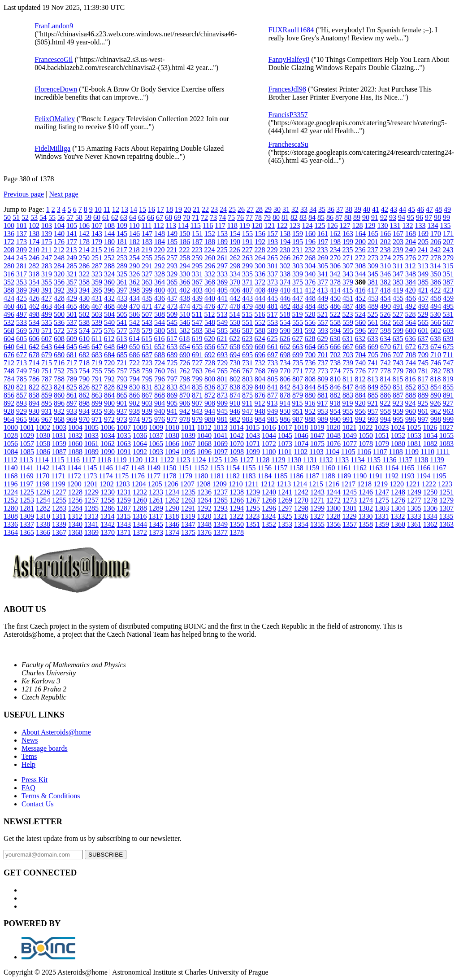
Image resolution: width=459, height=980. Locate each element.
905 (172, 403)
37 (340, 209)
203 (398, 242)
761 (172, 371)
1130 (294, 460)
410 (285, 290)
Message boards (45, 748)
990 (335, 419)
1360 (398, 524)
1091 (124, 452)
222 (184, 250)
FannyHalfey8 (289, 59)
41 (376, 209)
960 (411, 411)
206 (436, 242)
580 (160, 330)
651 (147, 347)
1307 (446, 508)
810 (335, 379)
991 (348, 419)
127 (345, 225)
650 (134, 347)
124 (307, 225)
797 (172, 379)
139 (47, 234)
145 (122, 234)
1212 (268, 484)
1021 (349, 427)
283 (47, 266)
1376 (204, 532)
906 (185, 403)
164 (360, 234)
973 (122, 419)
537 (72, 322)
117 (220, 225)
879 (298, 395)
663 (298, 347)
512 (209, 314)
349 (423, 274)
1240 (269, 492)
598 (385, 330)
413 (322, 290)
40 (367, 209)
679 (47, 355)
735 (298, 363)
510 (185, 314)
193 (273, 242)
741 (373, 363)
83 (303, 217)
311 (398, 266)
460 (9, 306)
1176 (137, 476)
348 (411, 274)
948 (260, 411)
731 (247, 363)
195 (298, 242)
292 (160, 266)
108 (109, 225)
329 (172, 274)
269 (323, 258)
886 (385, 395)
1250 (430, 492)
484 (310, 306)
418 (385, 290)
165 (373, 234)
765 (222, 371)
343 (348, 274)
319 (47, 274)
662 (285, 347)
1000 (11, 427)
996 (411, 419)
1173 (90, 476)
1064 (140, 444)
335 (247, 274)
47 (429, 209)
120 (257, 225)
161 (323, 234)
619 (197, 339)
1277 (414, 500)
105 (72, 225)
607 (47, 339)
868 (160, 395)
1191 (375, 476)
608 (59, 339)
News (30, 740)
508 (160, 314)
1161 (344, 468)
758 (134, 371)
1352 (269, 524)
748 (9, 371)
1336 (11, 524)
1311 (59, 516)
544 (160, 322)
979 (197, 419)
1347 (188, 524)
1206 (171, 484)
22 (205, 209)
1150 (169, 468)
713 (22, 363)
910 (235, 403)
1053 (414, 435)
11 (107, 209)
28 (259, 209)
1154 (233, 468)
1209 (220, 484)
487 (348, 306)
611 (97, 339)
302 (285, 266)
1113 (26, 460)
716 (59, 363)
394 (84, 290)
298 (235, 266)
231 (297, 250)
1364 (11, 532)
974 (134, 419)
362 (134, 282)
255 (147, 258)
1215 (316, 484)
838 (235, 387)
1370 (108, 532)
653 (172, 347)
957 (373, 411)
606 (34, 339)
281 (22, 266)
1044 (269, 435)
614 (134, 339)
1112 (11, 460)
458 (436, 298)
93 (393, 217)
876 (260, 395)
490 (385, 306)
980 (210, 419)
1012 (204, 427)
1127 (246, 460)
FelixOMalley (55, 119)
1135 (374, 460)
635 (398, 339)
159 (298, 234)
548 (210, 322)
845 (323, 387)
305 (323, 266)
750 (34, 371)
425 (22, 298)
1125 (215, 460)
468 (109, 306)
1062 (108, 444)
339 (298, 274)
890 (436, 395)
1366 (43, 532)
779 (398, 371)
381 (373, 282)
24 (223, 209)
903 (147, 403)
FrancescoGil (54, 59)
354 (34, 282)
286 (84, 266)
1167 (439, 468)
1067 (188, 444)
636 (410, 339)
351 (448, 274)
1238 (237, 492)
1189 (344, 476)
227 (247, 250)
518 (285, 314)
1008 (140, 427)
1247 (382, 492)
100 (9, 225)
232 (310, 250)
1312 (75, 516)
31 (286, 209)
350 (436, 274)
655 (197, 347)
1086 (43, 452)
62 (115, 217)
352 (9, 282)
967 (47, 419)
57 (70, 217)
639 (448, 339)
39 (358, 209)
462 (34, 306)
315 (448, 266)
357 (72, 282)
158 (285, 234)
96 (420, 217)
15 (143, 209)
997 (423, 419)
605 (22, 339)
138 (34, 234)
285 (72, 266)
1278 (430, 500)
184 (160, 242)
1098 (237, 452)
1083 (446, 444)
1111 (443, 452)
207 (448, 242)
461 (22, 306)
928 (9, 411)
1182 (233, 476)
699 (298, 355)
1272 (333, 500)
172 (9, 242)
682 (84, 355)
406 (235, 290)
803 (247, 379)
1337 (27, 524)
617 (172, 339)
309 (373, 266)
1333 (414, 516)
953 (323, 411)
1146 (106, 468)
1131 (310, 460)
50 (7, 217)
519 (297, 314)
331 (197, 274)
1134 (357, 460)
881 (323, 395)
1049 (350, 435)
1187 (312, 476)
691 (197, 355)
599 (398, 330)
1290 (172, 508)
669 (373, 347)
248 (59, 258)
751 (47, 371)
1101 (284, 452)
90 (366, 217)
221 (172, 250)
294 (185, 266)
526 (385, 314)
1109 (412, 452)
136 (9, 234)
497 (22, 314)
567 (448, 322)
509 (172, 314)
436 (160, 298)
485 (323, 306)
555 (298, 322)
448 (310, 298)
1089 (91, 452)
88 (348, 217)
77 (249, 217)
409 (273, 290)
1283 (59, 508)
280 (9, 266)
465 (72, 306)
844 (310, 387)
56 (61, 217)
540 (109, 322)
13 (125, 209)
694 (235, 355)
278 (436, 258)
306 (335, 266)
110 (134, 225)
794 (134, 379)
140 (59, 234)
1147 (122, 468)
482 (285, 306)
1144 (74, 468)
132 (407, 225)
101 (22, 225)
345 (373, 274)
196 (310, 242)
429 (72, 298)
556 (310, 322)
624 (260, 339)
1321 (220, 516)
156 (260, 234)
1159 (312, 468)
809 (323, 379)
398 (134, 290)
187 (197, 242)
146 (134, 234)
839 (247, 387)
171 (448, 234)
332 (210, 274)
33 (304, 209)
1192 (392, 476)
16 (152, 209)
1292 (204, 508)
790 (84, 379)
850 (385, 387)
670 (385, 347)
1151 (185, 468)
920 (360, 403)
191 (247, 242)
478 (235, 306)
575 (97, 330)
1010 (172, 427)
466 (84, 306)
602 (436, 330)
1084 (11, 452)
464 (59, 306)
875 (247, 395)
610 (84, 339)
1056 (11, 444)
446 (285, 298)
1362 (430, 524)
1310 (43, 516)
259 (197, 258)
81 (285, 217)
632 (360, 339)
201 (373, 242)
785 (22, 379)
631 (347, 339)
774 (335, 371)
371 (247, 282)
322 (84, 274)
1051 (382, 435)
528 (410, 314)
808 (310, 379)
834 (185, 387)
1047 (317, 435)
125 (320, 225)
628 (310, 339)
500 (59, 314)
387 (448, 282)
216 (109, 250)
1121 (151, 460)
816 (410, 379)
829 (122, 387)
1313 (91, 516)
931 (47, 411)
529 (423, 314)
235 (347, 250)
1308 (11, 516)
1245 (350, 492)
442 (235, 298)
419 (398, 290)
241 (423, 250)
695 (247, 355)
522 (335, 314)
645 (72, 347)
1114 (42, 460)
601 (423, 330)
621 (222, 339)
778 (385, 371)
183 (147, 242)
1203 (123, 484)
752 (59, 371)
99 (446, 217)
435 (147, 298)
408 (260, 290)
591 (298, 330)
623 (247, 339)
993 (373, 419)
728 (210, 363)
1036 (140, 435)
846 (335, 387)
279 (448, 258)
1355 (317, 524)
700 (310, 355)
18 (169, 209)
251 (97, 258)
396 (109, 290)
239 (398, 250)
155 (247, 234)
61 (106, 217)
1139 (437, 460)
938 (134, 411)
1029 (27, 435)
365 (172, 282)
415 (347, 290)
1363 (446, 524)
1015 (252, 427)
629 (322, 339)
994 (385, 419)
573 (72, 330)
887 (398, 395)
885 (373, 395)
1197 (26, 484)
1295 (253, 508)
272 (360, 258)
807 (298, 379)
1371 (124, 532)
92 (384, 217)
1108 (396, 452)
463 (47, 306)
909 (222, 403)
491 (398, 306)
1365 (27, 532)
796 (160, 379)
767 (247, 371)
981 (222, 419)
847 (348, 387)
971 (97, 419)
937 (122, 411)
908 (210, 403)
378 (335, 282)
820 (9, 387)
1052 (398, 435)
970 (84, 419)
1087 (59, 452)
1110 (427, 452)
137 (22, 234)
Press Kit (35, 780)
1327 (317, 516)
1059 (59, 444)
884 (360, 395)
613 (121, 339)
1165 (407, 468)
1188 (328, 476)
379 (348, 282)
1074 (301, 444)
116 (208, 225)
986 (285, 419)
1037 (156, 435)
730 (235, 363)
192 (260, 242)
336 (260, 274)
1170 (42, 476)
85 (321, 217)
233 (322, 250)
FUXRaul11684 (291, 30)
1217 (348, 484)
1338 (43, 524)
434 (134, 298)
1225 (27, 492)
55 (52, 217)
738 (335, 363)
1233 (156, 492)
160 (310, 234)
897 (72, 403)
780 (411, 371)
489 (373, 306)
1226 (43, 492)
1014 (236, 427)
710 (436, 355)
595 (348, 330)
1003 (59, 427)
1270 (301, 500)
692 (210, 355)
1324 (268, 516)
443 (247, 298)
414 (335, 290)
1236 (204, 492)
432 (109, 298)
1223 (445, 484)
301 (273, 266)
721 (122, 363)
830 (134, 387)
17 (160, 209)
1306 (430, 508)
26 (241, 209)
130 (382, 225)
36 (331, 209)
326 (134, 274)
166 (385, 234)
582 (185, 330)
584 (210, 330)
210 (34, 250)
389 (22, 290)
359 (97, 282)
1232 (140, 492)
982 (235, 419)
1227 (59, 492)
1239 (253, 492)
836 (210, 387)
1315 (123, 516)
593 (323, 330)
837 (222, 387)
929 (22, 411)
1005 (91, 427)
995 (398, 419)
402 (185, 290)
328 (160, 274)
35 (322, 209)
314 (435, 266)
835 (197, 387)
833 (172, 387)
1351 (253, 524)
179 (97, 242)
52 (25, 217)
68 (169, 217)
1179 (185, 476)
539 (97, 322)
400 (160, 290)
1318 (172, 516)
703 (348, 355)
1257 (91, 500)
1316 (139, 516)
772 (310, 371)
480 (260, 306)
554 (285, 322)
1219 (381, 484)
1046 (301, 435)
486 (335, 306)
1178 (169, 476)
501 (72, 314)
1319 (188, 516)
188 (210, 242)
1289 (156, 508)
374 (285, 282)
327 (147, 274)
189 (222, 242)
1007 (124, 427)
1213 (284, 484)
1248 (398, 492)
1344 (140, 524)
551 (247, 322)
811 (348, 379)
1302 (366, 508)
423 (448, 290)
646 (84, 347)
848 (360, 387)
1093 (156, 452)
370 (235, 282)
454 (385, 298)
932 (59, 411)
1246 (366, 492)
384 (411, 282)
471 (147, 306)
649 (122, 347)
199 (348, 242)
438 (185, 298)
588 (260, 330)
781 (423, 371)
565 (423, 322)
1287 (124, 508)
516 (260, 314)
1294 (237, 508)
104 (59, 225)
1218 (364, 484)
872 (210, 395)
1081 (414, 444)
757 (122, 371)
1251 (446, 492)
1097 (221, 452)
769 (273, 371)
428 (59, 298)
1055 (446, 435)
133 (420, 225)
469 (122, 306)
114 (183, 225)
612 (109, 339)
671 (398, 347)
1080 (398, 444)
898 (84, 403)
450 (335, 298)
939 (147, 411)
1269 (285, 500)
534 (34, 322)
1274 (366, 500)
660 (260, 347)
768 (260, 371)
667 (348, 347)
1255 (59, 500)
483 (298, 306)
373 (273, 282)
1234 (172, 492)
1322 (236, 516)
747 (448, 363)
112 (158, 225)
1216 (332, 484)
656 (210, 347)
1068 (204, 444)
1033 (91, 435)
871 (197, 395)
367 (197, 282)
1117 (89, 460)
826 (84, 387)
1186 (296, 476)
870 (185, 395)
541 (122, 322)
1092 (140, 452)
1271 (317, 500)
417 (372, 290)
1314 (107, 516)
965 (22, 419)
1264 (204, 500)
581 (172, 330)
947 (247, 411)
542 (134, 322)
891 (448, 395)
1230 (108, 492)
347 (398, 274)
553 (273, 322)
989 (323, 419)
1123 (183, 460)
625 (272, 339)
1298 (301, 508)
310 (385, 266)
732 (260, 363)
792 (109, 379)
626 (285, 339)
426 (34, 298)
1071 (253, 444)
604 (9, 339)
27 (250, 209)
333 (222, 274)
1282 (43, 508)
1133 (342, 460)
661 (273, 347)
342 (335, 274)
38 (349, 209)
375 (298, 282)
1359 (382, 524)
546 (185, 322)
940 (160, 411)
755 (97, 371)
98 (437, 217)
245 (22, 258)
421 (423, 290)
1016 (268, 427)
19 (178, 209)
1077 (350, 444)
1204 (139, 484)
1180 (201, 476)
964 (9, 419)
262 (235, 258)
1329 (349, 516)
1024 (398, 427)
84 (312, 217)
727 (197, 363)
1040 (204, 435)
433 (122, 298)
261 (222, 258)
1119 (120, 460)
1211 (252, 484)
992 (360, 419)
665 (323, 347)
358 (84, 282)
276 (411, 258)
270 (335, 258)
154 (235, 234)
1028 (11, 435)
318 (34, 274)
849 (373, 387)
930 (34, 411)
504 (109, 314)
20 (187, 209)
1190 (360, 476)
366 (185, 282)
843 (298, 387)
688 (160, 355)
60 (97, 217)
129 (370, 225)
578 (134, 330)
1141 (26, 468)
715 (47, 363)
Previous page (24, 194)
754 (84, 371)
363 (147, 282)
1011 (188, 427)
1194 (423, 476)
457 (423, 298)
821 (22, 387)
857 (22, 395)
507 (147, 314)
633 (372, 339)
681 (72, 355)
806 (285, 379)
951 (298, 411)
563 (398, 322)
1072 (269, 444)
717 (72, 363)
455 (398, 298)
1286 (108, 508)
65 (142, 217)
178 (84, 242)
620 (209, 339)
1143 (58, 468)
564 (411, 322)
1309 (27, 516)
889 (423, 395)
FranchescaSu (288, 144)
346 (385, 274)
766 (235, 371)
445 (273, 298)
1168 (11, 476)
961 (423, 411)
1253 (27, 500)
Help (28, 764)
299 (247, 266)
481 (273, 306)
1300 (333, 508)
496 (9, 314)
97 (429, 217)
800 (210, 379)
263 (247, 258)
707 (398, 355)
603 (448, 330)
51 (16, 217)
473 (172, 306)
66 (151, 217)
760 (160, 371)
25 (232, 209)
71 (195, 217)
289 (122, 266)
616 (159, 339)
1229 (91, 492)
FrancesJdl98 (287, 89)
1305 (414, 508)
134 (433, 225)
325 (122, 274)
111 (146, 225)
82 (294, 217)
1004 (75, 427)
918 (335, 403)
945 (222, 411)
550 (235, 322)
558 (335, 322)
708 (411, 355)
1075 (317, 444)
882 (335, 395)
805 (273, 379)
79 (267, 217)
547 (197, 322)
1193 (407, 476)
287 (97, 266)
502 (84, 314)
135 (445, 225)
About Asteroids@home (56, 732)
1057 (27, 444)
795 (147, 379)
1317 (156, 516)
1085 (27, 452)
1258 (108, 500)
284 (59, 266)
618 (184, 339)
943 (197, 411)
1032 (75, 435)
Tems (29, 756)
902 (134, 403)
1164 (392, 468)
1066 (172, 444)
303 (298, 266)
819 (448, 379)
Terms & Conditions (51, 796)
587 (247, 330)
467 (97, 306)
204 (411, 242)
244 (9, 258)
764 (210, 371)
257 (172, 258)
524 (360, 314)
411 (297, 290)
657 (222, 347)
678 (34, 355)
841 (273, 387)
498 (34, 314)
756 (109, 371)
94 (402, 217)
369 (222, 282)
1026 (430, 427)
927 (448, 403)
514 (234, 314)
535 (47, 322)
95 (411, 217)
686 (134, 355)
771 (298, 371)
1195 (439, 476)
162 (335, 234)
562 (385, 322)
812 (360, 379)
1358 (366, 524)
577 (122, 330)
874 (235, 395)
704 (360, 355)
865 (122, 395)
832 (160, 387)
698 (285, 355)
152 (210, 234)
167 (398, 234)
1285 (91, 508)
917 (322, 403)
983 (247, 419)
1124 (199, 460)
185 (172, 242)
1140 (11, 468)
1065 (156, 444)
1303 (382, 508)
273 (373, 258)
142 (84, 234)
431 (97, 298)
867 (147, 395)
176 (59, 242)
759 (147, 371)
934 (84, 411)
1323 (252, 516)
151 (197, 234)
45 (411, 209)
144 (109, 234)
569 (22, 330)
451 (348, 298)
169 (423, 234)
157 (273, 234)
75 (231, 217)
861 (72, 395)
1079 (382, 444)
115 (195, 225)
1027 (446, 427)
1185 (280, 476)
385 (423, 282)
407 (247, 290)
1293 (221, 508)
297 (222, 266)
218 (134, 250)
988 (310, 419)
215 (96, 250)
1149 (154, 468)
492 (411, 306)
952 (310, 411)
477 (222, 306)
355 (47, 282)
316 (9, 274)
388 (9, 290)
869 (172, 395)
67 (160, 217)
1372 (140, 532)
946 (235, 411)
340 (310, 274)
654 (185, 347)
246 (34, 258)
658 (235, 347)
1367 (59, 532)
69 (178, 217)
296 (210, 266)
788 (59, 379)
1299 (317, 508)
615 (147, 339)
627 (297, 339)
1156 (265, 468)
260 (210, 258)
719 (97, 363)
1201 (91, 484)
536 (59, 322)
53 (34, 217)
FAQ (28, 788)
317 (22, 274)
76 (240, 217)
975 (147, 419)
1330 (365, 516)
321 (72, 274)
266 (285, 258)
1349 (221, 524)
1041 (221, 435)
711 (448, 355)
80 (276, 217)
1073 (285, 444)
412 (310, 290)
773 (323, 371)
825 (72, 387)
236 (360, 250)
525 (372, 314)
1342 (108, 524)
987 (298, 419)
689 (172, 355)
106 (84, 225)
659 (247, 347)
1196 (11, 484)
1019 (317, 427)
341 (323, 274)
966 (34, 419)
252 (109, 258)
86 (330, 217)
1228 (75, 492)
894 (34, 403)
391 (47, 290)
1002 (43, 427)
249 (72, 258)
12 (116, 209)
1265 (221, 500)
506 (134, 314)
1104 (332, 452)
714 (34, 363)
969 (72, 419)
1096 (204, 452)
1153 (217, 468)
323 (97, 274)
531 (448, 314)
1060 (75, 444)
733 (273, 363)
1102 (301, 452)
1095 (188, 452)
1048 (333, 435)
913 (272, 403)
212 (59, 250)
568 (9, 330)
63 (124, 217)
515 (247, 314)
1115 (57, 460)
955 (348, 411)
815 (398, 379)
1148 (137, 468)
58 (79, 217)
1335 (446, 516)
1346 (172, 524)
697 (273, 355)
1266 (237, 500)
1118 (104, 460)
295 (197, 266)
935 (97, 411)
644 (59, 347)
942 (185, 411)
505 (122, 314)
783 (448, 371)
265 (273, 258)
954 (335, 411)
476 (210, 306)
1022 (365, 427)
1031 (59, 435)
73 (213, 217)
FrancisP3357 (288, 115)
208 (9, 250)
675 (448, 347)
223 (197, 250)
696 (260, 355)
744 (411, 363)
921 (372, 403)
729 (222, 363)
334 (235, 274)
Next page (63, 194)
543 (147, 322)
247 (47, 258)
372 (260, 282)
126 (332, 225)
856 (9, 395)
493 (423, 306)
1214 (300, 484)
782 (436, 371)
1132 (326, 460)
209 (22, 250)
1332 (398, 516)
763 (197, 371)
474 (185, 306)
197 (323, 242)
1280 (11, 508)
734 (285, 363)
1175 (122, 476)
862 (84, 395)
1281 (27, 508)
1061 (91, 444)
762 (185, 371)
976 (160, 419)
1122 (167, 460)
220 (159, 250)
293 (172, 266)
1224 (11, 492)
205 (423, 242)
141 (72, 234)
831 (147, 387)
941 (172, 411)
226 (234, 250)
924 (410, 403)
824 (59, 387)
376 (310, 282)
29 (268, 209)
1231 (124, 492)
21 (196, 209)
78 (258, 217)
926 (435, 403)
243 (448, 250)
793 (122, 379)
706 (385, 355)
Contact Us (38, 804)
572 (59, 330)
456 (411, 298)
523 (347, 314)
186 (185, 242)
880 (310, 395)
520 (310, 314)
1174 (106, 476)
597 (373, 330)
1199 (58, 484)
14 (134, 209)
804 (260, 379)
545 (172, 322)
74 (222, 217)
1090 (108, 452)
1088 (75, 452)
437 (172, 298)
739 (348, 363)
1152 (201, 468)
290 (134, 266)
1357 (350, 524)
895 (47, 403)
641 (22, 347)
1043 (253, 435)
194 (285, 242)
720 (109, 363)
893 (22, 403)
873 (222, 395)
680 (59, 355)
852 (411, 387)
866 (134, 395)
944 (210, 411)
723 (147, 363)
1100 (269, 452)
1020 (333, 427)
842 (285, 387)
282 (34, 266)
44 (403, 209)
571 (47, 330)
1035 (124, 435)
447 (298, 298)
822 (34, 387)
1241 (285, 492)
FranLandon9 (54, 26)
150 (185, 234)
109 (122, 225)
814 (385, 379)
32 (295, 209)
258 (185, 258)
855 (448, 387)
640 (9, 347)
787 (47, 379)
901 (122, 403)
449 (323, 298)
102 (34, 225)
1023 (381, 427)
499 (47, 314)
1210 (236, 484)
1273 (350, 500)
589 (273, 330)
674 (436, 347)
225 (222, 250)
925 (423, 403)
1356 (333, 524)
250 (84, 258)
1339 (59, 524)
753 (72, 371)
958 (385, 411)
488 (360, 306)
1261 (156, 500)
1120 (136, 460)
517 (272, 314)
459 (448, 298)
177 (72, 242)
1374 (172, 532)
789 (72, 379)
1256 (75, 500)
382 (385, 282)
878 (285, 395)
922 (385, 403)
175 (47, 242)
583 (197, 330)
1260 (140, 500)
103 (47, 225)
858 (34, 395)
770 (285, 371)
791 (97, 379)
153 (222, 234)
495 (448, 306)
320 (59, 274)
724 (160, 363)
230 (285, 250)
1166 (423, 468)
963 (448, 411)
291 (147, 266)
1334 (430, 516)
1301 (350, 508)
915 (297, 403)
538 (84, 322)
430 (84, 298)
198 (335, 242)
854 (436, 387)
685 (122, 355)
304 (310, 266)
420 (410, 290)
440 (210, 298)
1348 (204, 524)
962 (436, 411)
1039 (188, 435)
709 (423, 355)
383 (398, 282)
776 (360, 371)
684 (109, 355)
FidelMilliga (52, 148)
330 (185, 274)
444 (260, 298)
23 (214, 209)
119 (245, 225)
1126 (231, 460)
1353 (285, 524)
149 (172, 234)
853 (423, 387)
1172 (74, 476)
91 (375, 217)
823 (47, 387)
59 (88, 217)
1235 (188, 492)
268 (310, 258)
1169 (26, 476)
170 (436, 234)
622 (234, 339)
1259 (124, 500)
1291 (188, 508)
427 (47, 298)
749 (22, 371)
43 (394, 209)
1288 (140, 508)
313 (423, 266)
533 (22, 322)
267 (298, 258)
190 (235, 242)
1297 (285, 508)
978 (185, 419)
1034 (108, 435)
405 (222, 290)
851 (398, 387)
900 (109, 403)
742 (385, 363)
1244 (333, 492)
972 (109, 419)
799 (197, 379)
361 (122, 282)
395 (97, 290)
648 (109, 347)
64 (133, 217)
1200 (74, 484)
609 (72, 339)
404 (210, 290)
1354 (301, 524)
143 (97, 234)
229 (272, 250)
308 (360, 266)
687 (147, 355)
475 (197, 306)
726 (185, 363)
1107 (380, 452)
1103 (316, 452)
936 (109, 411)
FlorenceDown (56, 89)
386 (436, 282)
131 (395, 225)
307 (348, 266)
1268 (269, 500)
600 (411, 330)
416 (360, 290)
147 (147, 234)
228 (260, 250)
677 (22, 355)
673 (423, 347)
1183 (249, 476)
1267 (253, 500)
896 (59, 403)
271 (348, 258)
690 (185, 355)
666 (335, 347)
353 (22, 282)
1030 (43, 435)
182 (134, 242)
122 (282, 225)
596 (360, 330)
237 (372, 250)
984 (260, 419)
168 (411, 234)
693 (222, 355)
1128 (262, 460)
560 (360, 322)
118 (232, 225)
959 (398, 411)
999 (448, 419)
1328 (333, 516)
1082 (430, 444)
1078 (366, 444)
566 (436, 322)
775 (348, 371)
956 (360, 411)
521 (322, 314)
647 (97, 347)
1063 (124, 444)
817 (423, 379)
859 (47, 395)
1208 (204, 484)
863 (97, 395)
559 (348, 322)
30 (277, 209)
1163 (375, 468)
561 (373, 322)
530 (435, 314)
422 (435, 290)
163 (348, 234)
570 (34, 330)
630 (335, 339)
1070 (237, 444)
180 (109, 242)
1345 (156, 524)
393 (72, 290)
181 (122, 242)
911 (247, 403)
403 (197, 290)
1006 (108, 427)
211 (46, 250)
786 (34, 379)
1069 (221, 444)
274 (385, 258)
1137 (405, 460)
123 (294, 225)
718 (84, 363)
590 (285, 330)
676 (9, 355)
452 (360, 298)
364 (160, 282)
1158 (296, 468)
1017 (285, 427)
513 (222, 314)
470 (134, 306)
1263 (188, 500)
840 (260, 387)
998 (436, 419)
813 (372, 379)
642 (34, 347)
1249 (414, 492)
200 (360, 242)
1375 (188, 532)
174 (34, 242)
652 (160, 347)
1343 (124, 524)
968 (59, 419)
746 (436, 363)
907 (197, 403)
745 (423, 363)
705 (373, 355)
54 (43, 217)
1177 (154, 476)
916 (310, 403)
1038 (172, 435)
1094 (172, 452)
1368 (75, 532)
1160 (328, 468)
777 (373, 371)
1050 (366, 435)
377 (323, 282)
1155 (249, 468)
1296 (269, 508)
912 (260, 403)
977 (172, 419)
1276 (398, 500)
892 (9, 403)
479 (247, 306)
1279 (446, 500)
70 (186, 217)
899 (97, 403)
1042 (237, 435)
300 (260, 266)
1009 (156, 427)
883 (348, 395)
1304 (398, 508)
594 (335, 330)
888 (411, 395)
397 (122, 290)
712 (9, 363)
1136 (389, 460)
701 (323, 355)
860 (59, 395)
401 (172, 290)
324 (109, 274)
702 (335, 355)
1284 (75, 508)
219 (147, 250)
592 (310, 330)
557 (323, 322)
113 (171, 225)
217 (121, 250)
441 (222, 298)
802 (235, 379)
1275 (382, 500)
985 (273, 419)
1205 (155, 484)
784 (9, 379)
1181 (217, 476)
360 (109, 282)
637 (423, 339)
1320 (204, 516)
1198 (42, 484)
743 (398, 363)
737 (323, 363)
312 (410, 266)
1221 (413, 484)
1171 (58, 476)
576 (109, 330)
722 (134, 363)
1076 (333, 444)
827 (97, 387)
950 (285, 411)
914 (285, 403)
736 (310, 363)
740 (360, 363)
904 (160, 403)
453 (373, 298)
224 (209, 250)
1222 (429, 484)
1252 (11, 500)
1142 (42, 468)
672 (411, 347)
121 (269, 225)
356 (59, 282)
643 (47, 347)
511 (197, 314)
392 (59, 290)
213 (71, 250)
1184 (265, 476)
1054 (430, 435)
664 (310, 347)
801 (222, 379)
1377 (221, 532)
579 (147, 330)
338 (285, 274)
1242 (301, 492)
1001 (27, 427)
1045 (285, 435)
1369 (91, 532)
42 (385, 209)
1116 (73, 460)
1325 (285, 516)
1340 (75, 524)
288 (109, 266)
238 (385, 250)
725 (172, 363)
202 (385, 242)
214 (84, 250)
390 (34, 290)
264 (260, 258)
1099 (253, 452)
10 (98, 209)
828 (109, 387)
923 (398, 403)
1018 (301, 427)
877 (273, 395)
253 (122, 258)
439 (197, 298)
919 (347, 403)
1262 (172, 500)
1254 (43, 500)
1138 (421, 460)
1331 (381, 516)
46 (420, 209)
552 (260, 322)
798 (185, 379)
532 (9, 322)
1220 (397, 484)
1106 (364, 452)
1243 (317, 492)
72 (204, 217)
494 (436, 306)
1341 (91, 524)
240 (410, 250)
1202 (107, 484)
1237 (221, 492)
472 (160, 306)
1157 (280, 468)
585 (222, 330)
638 (435, 339)
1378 (237, 532)
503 (97, 314)
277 (423, 258)
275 (398, 258)
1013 (220, 427)
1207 (187, 484)
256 (160, 258)
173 (22, 242)
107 (97, 225)
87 (339, 217)
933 (72, 411)
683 (97, 355)
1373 (156, 532)
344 (360, 274)
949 (273, 411)
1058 (43, 444)
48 (438, 209)
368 (210, 282)
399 (147, 290)
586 (235, 330)
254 (134, 258)
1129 (278, 460)
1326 (301, 516)
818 (435, 379)
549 (222, 322)
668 (360, 347)
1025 (414, 427)
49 (447, 209)
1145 (90, 468)
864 (109, 395)
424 (9, 298)
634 (385, 339)
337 (273, 274)
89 (357, 217)
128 (357, 225)
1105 (348, 452)
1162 (360, 468)
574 (84, 330)
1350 (237, 524)
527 (398, 314)
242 (435, 250)
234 (335, 250)
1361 (414, 524)
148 (160, 234)
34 (313, 209)
